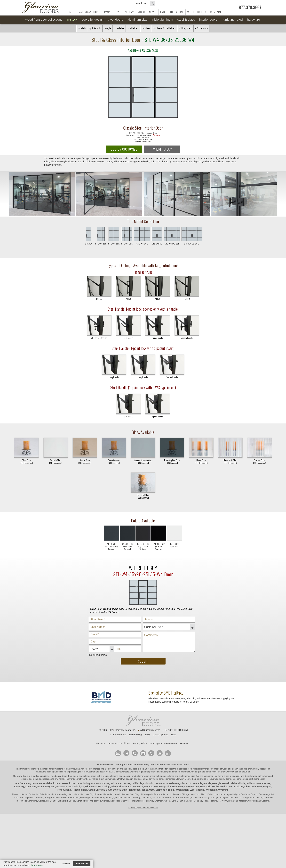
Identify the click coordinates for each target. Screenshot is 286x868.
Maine (41, 787)
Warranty (100, 743)
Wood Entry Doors (146, 765)
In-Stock (72, 20)
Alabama (96, 783)
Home (69, 12)
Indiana (251, 783)
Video (141, 12)
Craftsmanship (87, 12)
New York (205, 787)
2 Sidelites (133, 28)
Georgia (217, 783)
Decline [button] (66, 864)
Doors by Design (93, 20)
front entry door (28, 769)
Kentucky (19, 787)
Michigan (79, 787)
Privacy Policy (140, 743)
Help (174, 735)
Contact (216, 12)
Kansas (266, 783)
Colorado (148, 783)
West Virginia (197, 790)
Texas (145, 790)
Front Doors (183, 765)
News (153, 12)
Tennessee (135, 790)
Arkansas (125, 783)
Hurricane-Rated (232, 20)
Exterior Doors (164, 765)
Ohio (247, 787)
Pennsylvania (64, 790)
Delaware (174, 783)
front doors (208, 769)
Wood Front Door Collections (44, 20)
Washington (182, 790)
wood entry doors (261, 776)
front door (74, 779)
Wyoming (223, 790)
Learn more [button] (37, 865)
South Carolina (96, 790)
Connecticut (161, 783)
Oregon (267, 787)
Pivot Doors (115, 20)
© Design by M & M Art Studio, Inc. (143, 808)
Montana (127, 787)
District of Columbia (191, 783)
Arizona (115, 783)
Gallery (128, 12)
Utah (152, 790)
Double (146, 28)
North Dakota (236, 787)
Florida (207, 783)
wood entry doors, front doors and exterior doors (73, 776)
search (145, 4)
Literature (176, 12)
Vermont (160, 790)
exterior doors (28, 779)
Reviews (184, 743)
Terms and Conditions (119, 743)
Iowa (258, 783)
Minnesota (91, 787)
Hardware (253, 20)
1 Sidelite (119, 28)
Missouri (116, 787)
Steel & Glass (186, 20)
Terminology (110, 12)
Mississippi (104, 787)
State (125, 790)
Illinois (242, 783)
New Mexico (192, 787)
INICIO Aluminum (162, 20)
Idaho (234, 783)
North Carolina (219, 787)
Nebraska (138, 787)
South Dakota (113, 790)
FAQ (163, 12)
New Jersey (178, 787)
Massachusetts (65, 787)
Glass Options (161, 735)
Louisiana (31, 787)
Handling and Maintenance (163, 743)
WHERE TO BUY (162, 149)
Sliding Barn (186, 28)
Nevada (148, 787)
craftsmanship (162, 772)
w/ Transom (202, 28)
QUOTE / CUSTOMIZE (124, 149)
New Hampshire (162, 787)
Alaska (106, 783)
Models (82, 28)
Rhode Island (80, 790)
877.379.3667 (250, 8)
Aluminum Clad (137, 20)
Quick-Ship (95, 28)
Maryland (50, 787)
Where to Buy (197, 12)
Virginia (170, 790)
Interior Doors (208, 20)
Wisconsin (211, 790)
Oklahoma (256, 787)
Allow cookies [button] (82, 864)
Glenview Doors (105, 765)
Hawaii (226, 783)
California (137, 783)
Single (108, 28)
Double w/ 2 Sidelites (164, 28)
